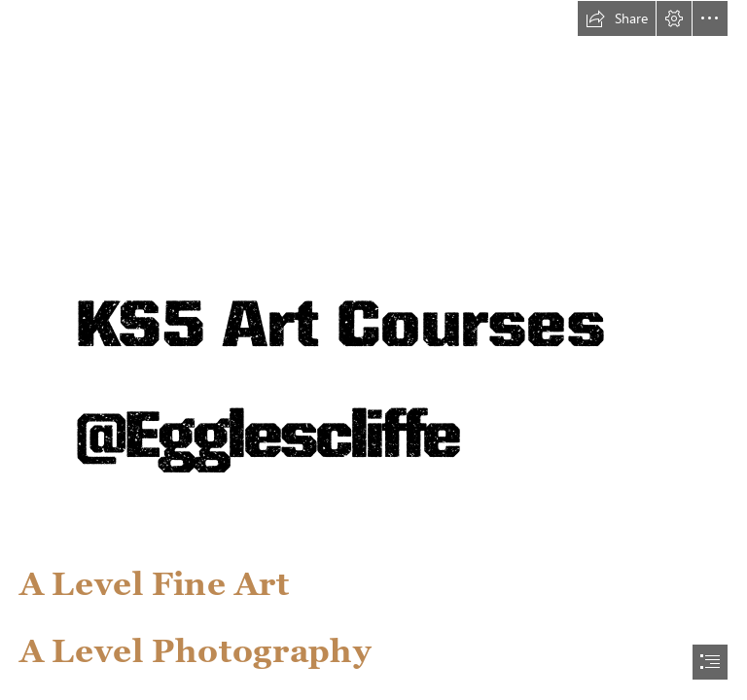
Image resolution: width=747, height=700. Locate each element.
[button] (617, 18)
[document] (373, 350)
